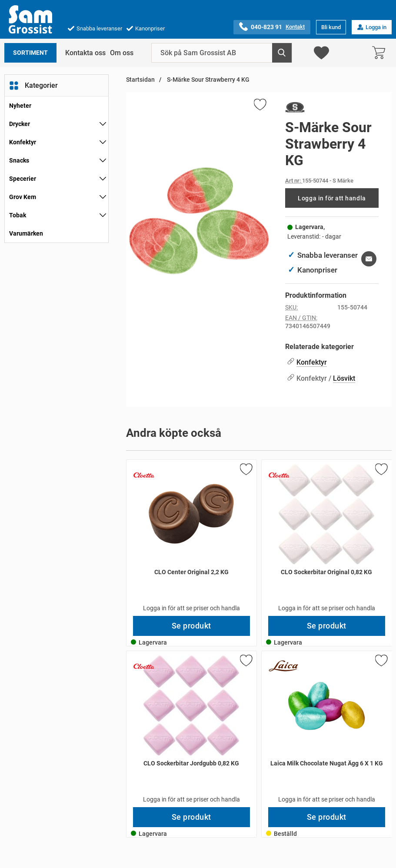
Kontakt (295, 27)
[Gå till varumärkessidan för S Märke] (295, 109)
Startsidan (140, 80)
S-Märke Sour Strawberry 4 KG (208, 80)
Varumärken (26, 233)
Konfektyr (23, 142)
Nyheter (20, 106)
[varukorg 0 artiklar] (381, 53)
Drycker (20, 124)
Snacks (19, 160)
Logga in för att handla (332, 198)
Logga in (372, 27)
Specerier (23, 179)
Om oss (122, 53)
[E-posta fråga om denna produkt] (369, 259)
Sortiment (30, 53)
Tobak (18, 215)
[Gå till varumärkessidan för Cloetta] (144, 475)
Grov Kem (23, 197)
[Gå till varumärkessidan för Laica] (283, 666)
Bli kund (331, 27)
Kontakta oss (85, 53)
